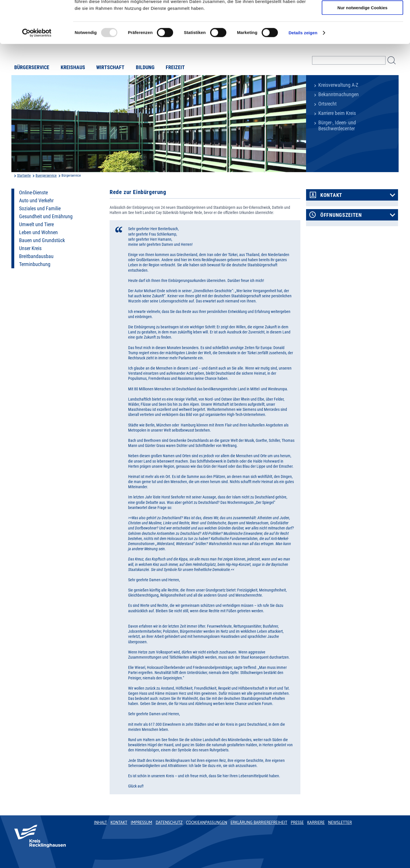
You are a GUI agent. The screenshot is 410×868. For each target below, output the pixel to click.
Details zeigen (303, 72)
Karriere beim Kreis (337, 113)
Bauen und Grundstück (42, 240)
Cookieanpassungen (206, 822)
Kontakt (331, 195)
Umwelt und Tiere (36, 224)
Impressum (142, 822)
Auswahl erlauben (362, 31)
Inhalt (101, 822)
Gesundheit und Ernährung (46, 217)
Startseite (24, 176)
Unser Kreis (30, 248)
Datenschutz (169, 822)
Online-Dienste (33, 193)
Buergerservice (46, 176)
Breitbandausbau (36, 256)
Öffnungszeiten (341, 215)
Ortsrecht (327, 104)
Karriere (316, 822)
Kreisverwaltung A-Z (338, 85)
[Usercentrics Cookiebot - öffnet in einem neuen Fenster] (37, 73)
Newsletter (340, 822)
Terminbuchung (35, 264)
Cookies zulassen (362, 14)
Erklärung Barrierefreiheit (259, 822)
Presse (297, 822)
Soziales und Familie (40, 209)
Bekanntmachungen (339, 94)
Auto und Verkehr (36, 201)
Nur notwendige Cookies (362, 47)
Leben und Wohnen (38, 232)
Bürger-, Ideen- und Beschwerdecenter (337, 126)
